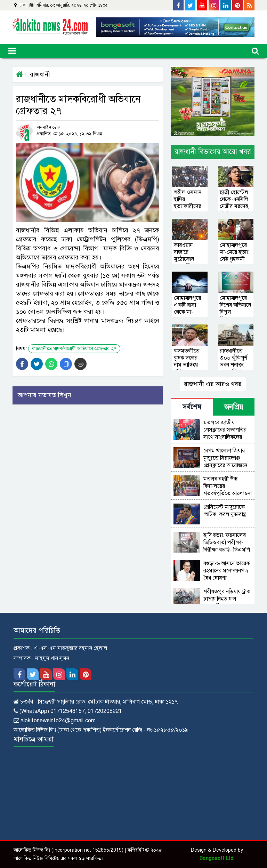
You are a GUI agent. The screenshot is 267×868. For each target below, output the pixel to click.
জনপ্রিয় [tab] (234, 407)
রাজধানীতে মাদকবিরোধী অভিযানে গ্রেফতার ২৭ (74, 349)
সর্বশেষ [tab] (192, 407)
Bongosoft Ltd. (217, 858)
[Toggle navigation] (12, 51)
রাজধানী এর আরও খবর (213, 384)
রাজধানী (40, 74)
